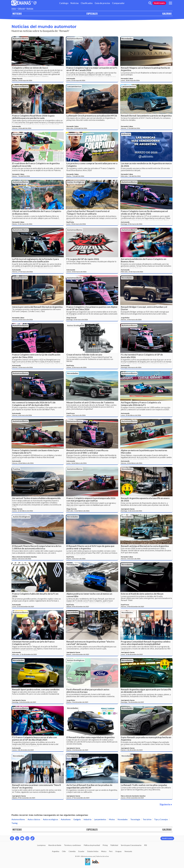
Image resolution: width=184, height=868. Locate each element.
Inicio (14, 9)
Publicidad (114, 845)
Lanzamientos (74, 86)
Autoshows (66, 819)
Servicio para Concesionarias (131, 845)
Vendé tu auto (159, 3)
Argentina (56, 851)
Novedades (127, 39)
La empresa (41, 845)
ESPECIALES (92, 13)
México (104, 851)
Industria (126, 134)
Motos (112, 819)
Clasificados (87, 3)
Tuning (16, 469)
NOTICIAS (17, 13)
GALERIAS (167, 13)
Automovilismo (20, 39)
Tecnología (135, 819)
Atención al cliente (55, 845)
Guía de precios (102, 3)
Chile (64, 851)
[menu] (170, 3)
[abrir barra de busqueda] (150, 3)
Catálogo (64, 3)
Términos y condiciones (72, 845)
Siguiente (166, 804)
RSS (146, 845)
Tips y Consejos (161, 819)
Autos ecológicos (76, 182)
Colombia (72, 851)
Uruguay (119, 851)
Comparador (118, 3)
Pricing (105, 845)
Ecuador (81, 851)
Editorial (21, 9)
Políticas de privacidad (92, 845)
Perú (111, 851)
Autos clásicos (34, 819)
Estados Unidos (93, 851)
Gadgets (77, 819)
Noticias (75, 3)
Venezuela (128, 851)
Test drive (147, 819)
